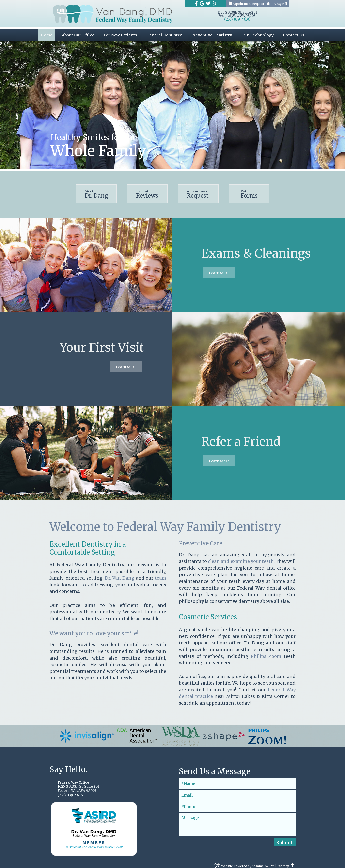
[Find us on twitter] (208, 3)
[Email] (237, 791)
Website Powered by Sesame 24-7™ (244, 863)
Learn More (219, 269)
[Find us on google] (202, 3)
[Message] (237, 821)
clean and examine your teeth (241, 558)
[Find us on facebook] (196, 3)
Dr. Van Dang (120, 575)
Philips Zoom (267, 652)
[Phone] (237, 803)
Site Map (283, 863)
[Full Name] (237, 780)
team (160, 575)
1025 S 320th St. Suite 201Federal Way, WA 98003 (237, 14)
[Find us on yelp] (214, 3)
